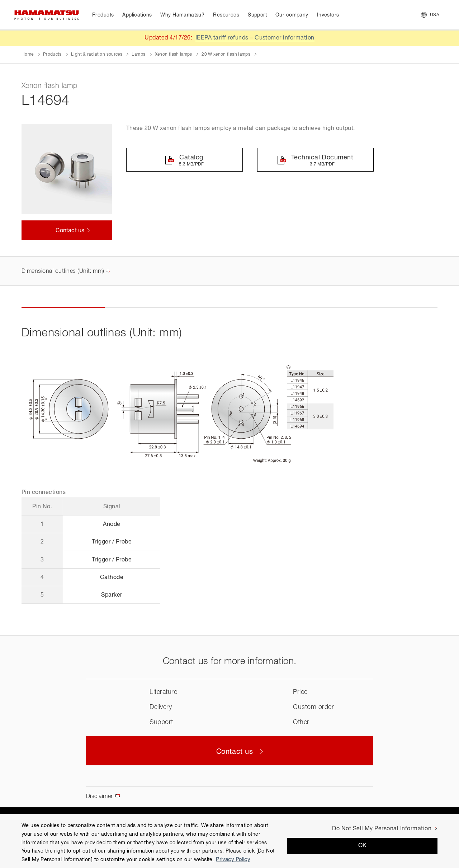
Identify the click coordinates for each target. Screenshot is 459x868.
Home (27, 55)
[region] (229, 841)
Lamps (138, 55)
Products (52, 55)
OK (363, 846)
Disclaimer (100, 797)
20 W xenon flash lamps (226, 55)
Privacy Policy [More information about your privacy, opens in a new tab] (233, 860)
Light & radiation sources (97, 55)
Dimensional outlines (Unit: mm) (63, 271)
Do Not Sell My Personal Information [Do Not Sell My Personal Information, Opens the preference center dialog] (382, 829)
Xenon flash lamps (174, 55)
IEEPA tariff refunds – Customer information (255, 38)
